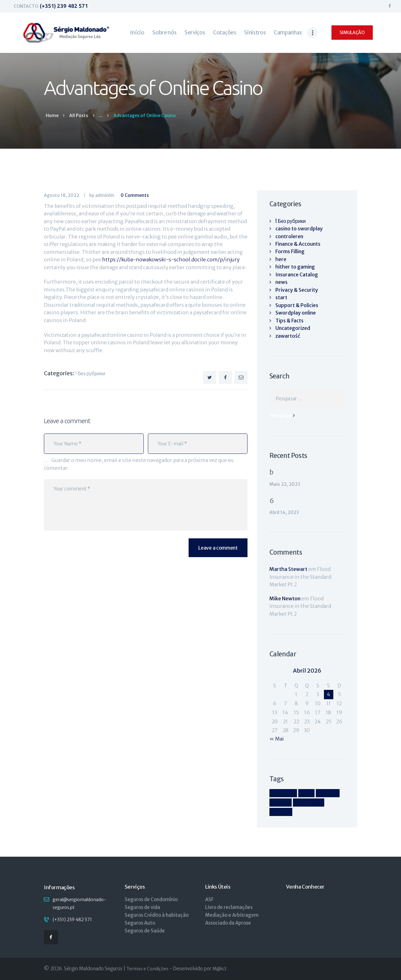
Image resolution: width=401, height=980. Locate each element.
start (281, 297)
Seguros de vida (142, 907)
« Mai (277, 739)
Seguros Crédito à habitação (157, 915)
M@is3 (219, 969)
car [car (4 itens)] (306, 793)
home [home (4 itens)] (281, 803)
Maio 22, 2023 (285, 484)
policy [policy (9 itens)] (281, 812)
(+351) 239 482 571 (72, 920)
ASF (209, 899)
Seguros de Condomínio (151, 899)
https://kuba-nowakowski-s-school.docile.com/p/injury (171, 259)
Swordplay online (296, 313)
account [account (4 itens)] (283, 793)
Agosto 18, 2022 (62, 195)
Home (52, 116)
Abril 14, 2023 (284, 512)
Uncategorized (293, 328)
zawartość (288, 336)
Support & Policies (297, 305)
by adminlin (102, 195)
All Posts (79, 115)
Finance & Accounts (298, 244)
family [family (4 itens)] (328, 793)
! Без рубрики (90, 373)
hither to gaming (295, 267)
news (281, 282)
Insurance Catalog (297, 275)
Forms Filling (290, 251)
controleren (289, 236)
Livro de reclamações (229, 907)
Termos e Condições (148, 969)
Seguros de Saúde (145, 931)
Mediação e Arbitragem (232, 915)
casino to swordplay (299, 228)
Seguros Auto (140, 923)
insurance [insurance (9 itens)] (309, 803)
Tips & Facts (289, 321)
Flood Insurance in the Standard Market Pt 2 (300, 577)
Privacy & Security (297, 290)
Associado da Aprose (228, 923)
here (281, 259)
